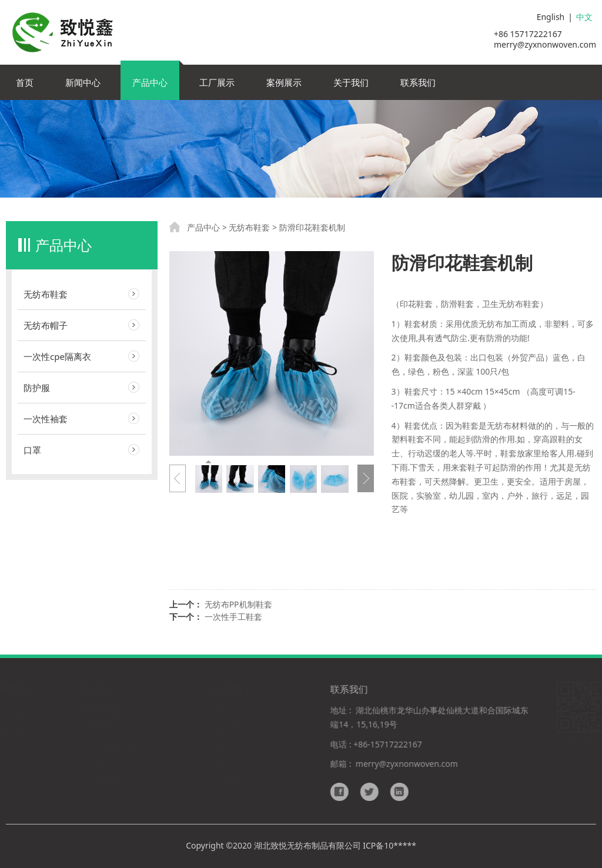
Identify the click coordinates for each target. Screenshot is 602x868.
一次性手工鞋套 (233, 617)
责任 (220, 761)
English (551, 17)
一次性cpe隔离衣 (57, 356)
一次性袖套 (46, 419)
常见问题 (229, 777)
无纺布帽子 (46, 325)
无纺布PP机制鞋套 (238, 604)
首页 (25, 82)
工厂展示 (217, 82)
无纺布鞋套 (46, 294)
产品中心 (150, 82)
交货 (220, 744)
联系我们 (418, 82)
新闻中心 (83, 82)
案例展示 (284, 82)
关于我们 (351, 82)
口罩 (32, 450)
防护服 (37, 388)
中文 (584, 17)
